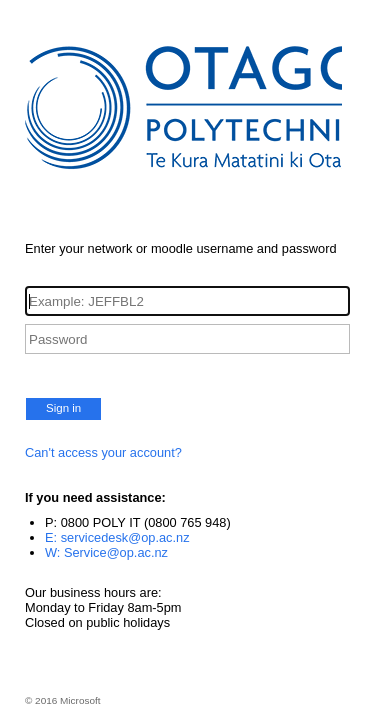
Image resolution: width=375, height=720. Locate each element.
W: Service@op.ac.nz (106, 552)
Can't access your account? (103, 452)
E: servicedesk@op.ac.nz (117, 537)
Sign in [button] (63, 408)
